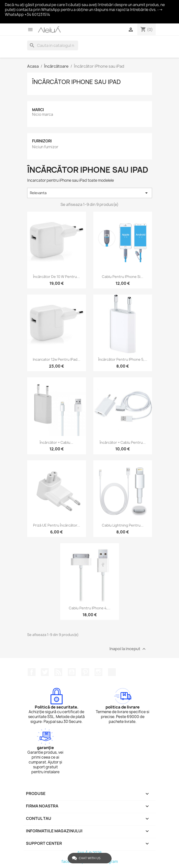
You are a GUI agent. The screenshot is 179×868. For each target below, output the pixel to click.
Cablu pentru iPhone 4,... (90, 608)
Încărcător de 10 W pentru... (56, 277)
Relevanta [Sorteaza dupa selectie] (90, 193)
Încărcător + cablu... (56, 442)
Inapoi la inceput (128, 649)
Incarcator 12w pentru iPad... (57, 359)
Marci (38, 110)
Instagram (98, 672)
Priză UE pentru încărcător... (57, 525)
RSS (58, 672)
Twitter (45, 672)
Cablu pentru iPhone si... (123, 277)
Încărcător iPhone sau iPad (76, 82)
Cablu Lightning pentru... (123, 525)
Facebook (32, 672)
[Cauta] (53, 45)
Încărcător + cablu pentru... (123, 442)
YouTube (72, 672)
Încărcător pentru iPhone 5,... (123, 359)
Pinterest (85, 672)
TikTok (112, 672)
